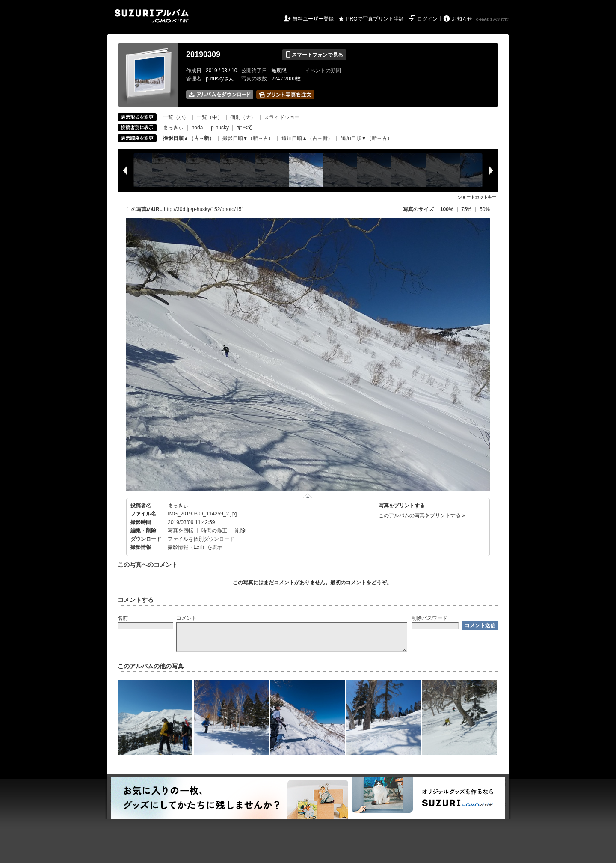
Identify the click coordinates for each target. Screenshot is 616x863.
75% (467, 209)
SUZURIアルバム (152, 16)
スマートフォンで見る (314, 55)
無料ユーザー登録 (313, 19)
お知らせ (462, 19)
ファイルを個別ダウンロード (201, 539)
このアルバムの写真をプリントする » (422, 515)
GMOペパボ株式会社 (493, 20)
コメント (187, 618)
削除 (240, 530)
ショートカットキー (477, 197)
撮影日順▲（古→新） (189, 138)
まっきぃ (173, 128)
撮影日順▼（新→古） (248, 138)
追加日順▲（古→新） (307, 138)
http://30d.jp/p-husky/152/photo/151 (204, 209)
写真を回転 (181, 530)
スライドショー (282, 117)
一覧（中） (210, 117)
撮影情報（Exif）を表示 (195, 547)
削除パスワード (429, 618)
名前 (123, 618)
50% (485, 209)
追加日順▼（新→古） (367, 138)
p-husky (220, 128)
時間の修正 (214, 530)
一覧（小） (176, 117)
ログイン (427, 19)
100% (447, 209)
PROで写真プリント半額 (375, 19)
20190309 (203, 54)
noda (197, 128)
